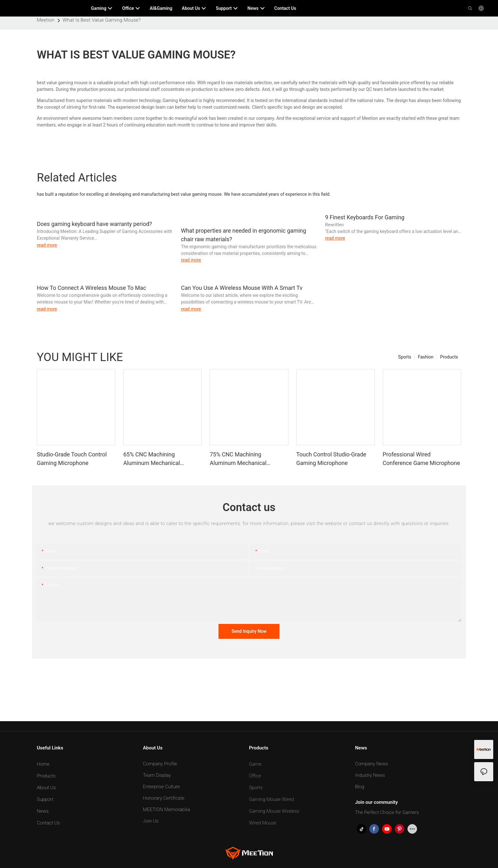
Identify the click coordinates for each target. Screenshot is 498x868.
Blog (360, 787)
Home (43, 764)
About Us (46, 788)
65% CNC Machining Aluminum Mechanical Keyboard (152, 459)
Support (45, 799)
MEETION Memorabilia (166, 810)
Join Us (151, 821)
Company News (372, 764)
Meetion (46, 20)
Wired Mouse (263, 823)
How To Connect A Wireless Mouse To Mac (91, 288)
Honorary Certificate (164, 798)
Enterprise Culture (161, 787)
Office (255, 776)
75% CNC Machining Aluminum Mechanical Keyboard (238, 459)
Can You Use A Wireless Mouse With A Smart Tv (242, 288)
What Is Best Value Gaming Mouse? (102, 20)
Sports (405, 357)
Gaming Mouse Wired (271, 799)
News (43, 811)
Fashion (426, 357)
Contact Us (48, 823)
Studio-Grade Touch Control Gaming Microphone (72, 459)
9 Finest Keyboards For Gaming (365, 217)
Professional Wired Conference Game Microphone (421, 459)
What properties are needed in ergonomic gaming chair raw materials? (244, 235)
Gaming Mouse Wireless (274, 811)
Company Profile (160, 764)
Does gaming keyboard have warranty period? (94, 224)
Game (255, 764)
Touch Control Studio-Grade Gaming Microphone (331, 459)
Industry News (370, 775)
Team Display (157, 775)
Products (449, 357)
